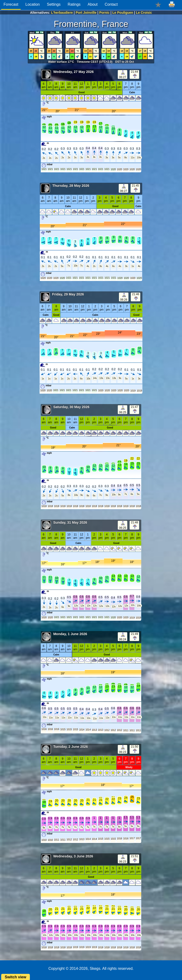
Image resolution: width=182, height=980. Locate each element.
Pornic (105, 13)
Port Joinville (86, 13)
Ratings (74, 4)
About (93, 4)
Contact (111, 4)
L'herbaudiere (62, 13)
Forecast (11, 4)
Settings (54, 4)
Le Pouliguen (123, 13)
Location (33, 4)
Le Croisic (144, 13)
